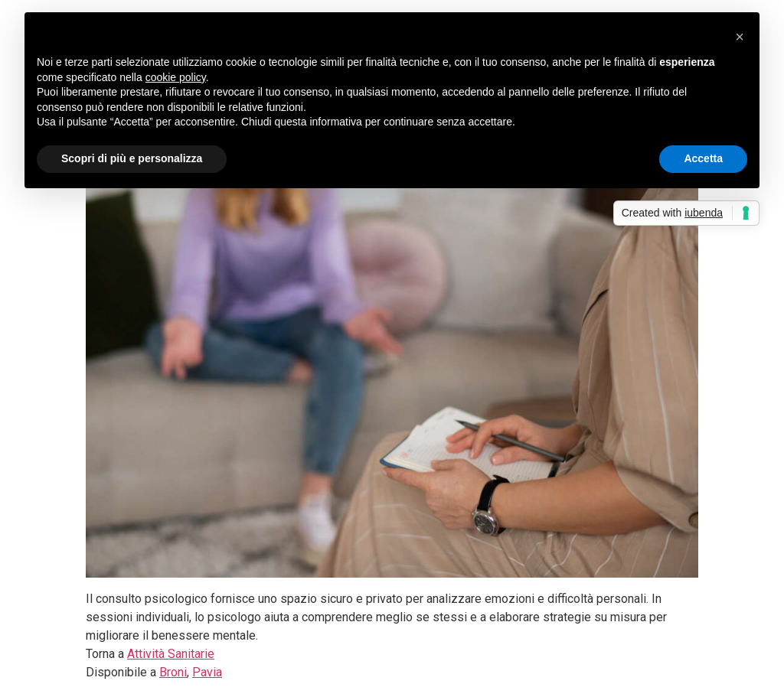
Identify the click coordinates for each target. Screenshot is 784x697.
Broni (173, 672)
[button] (740, 37)
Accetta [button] (703, 158)
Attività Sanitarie (171, 654)
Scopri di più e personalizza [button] (132, 158)
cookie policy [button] (176, 77)
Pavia (207, 672)
